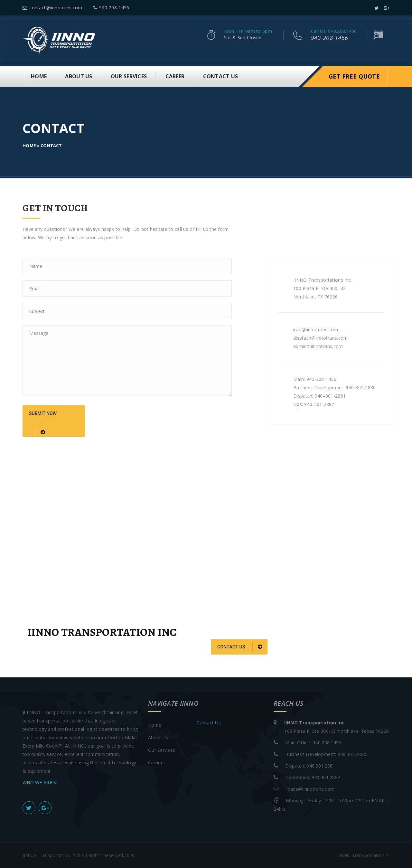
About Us (158, 737)
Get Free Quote (354, 76)
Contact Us (221, 76)
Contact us (240, 647)
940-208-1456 (111, 8)
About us (79, 76)
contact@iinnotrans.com (52, 8)
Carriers (156, 762)
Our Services (129, 76)
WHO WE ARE (40, 782)
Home (39, 76)
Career (175, 76)
